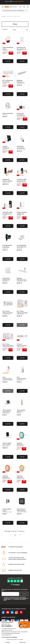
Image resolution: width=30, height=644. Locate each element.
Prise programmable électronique (7, 361)
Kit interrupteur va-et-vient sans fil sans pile (22, 237)
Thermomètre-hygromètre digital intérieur (7, 392)
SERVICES (4, 611)
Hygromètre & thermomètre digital (21, 485)
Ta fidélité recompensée (16, 520)
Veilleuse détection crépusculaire (21, 423)
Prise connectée (8, 111)
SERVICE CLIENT (6, 620)
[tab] (15, 606)
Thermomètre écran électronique (7, 485)
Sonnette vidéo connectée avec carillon (8, 206)
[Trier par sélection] (20, 30)
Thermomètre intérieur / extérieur (21, 392)
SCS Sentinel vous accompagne (18, 525)
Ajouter (8, 61)
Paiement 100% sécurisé (8, 590)
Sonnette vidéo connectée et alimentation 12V (22, 175)
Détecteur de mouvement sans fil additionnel (22, 49)
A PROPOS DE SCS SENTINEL (8, 616)
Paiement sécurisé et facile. (17, 537)
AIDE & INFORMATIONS (7, 606)
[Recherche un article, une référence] (15, 11)
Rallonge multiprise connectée (20, 82)
